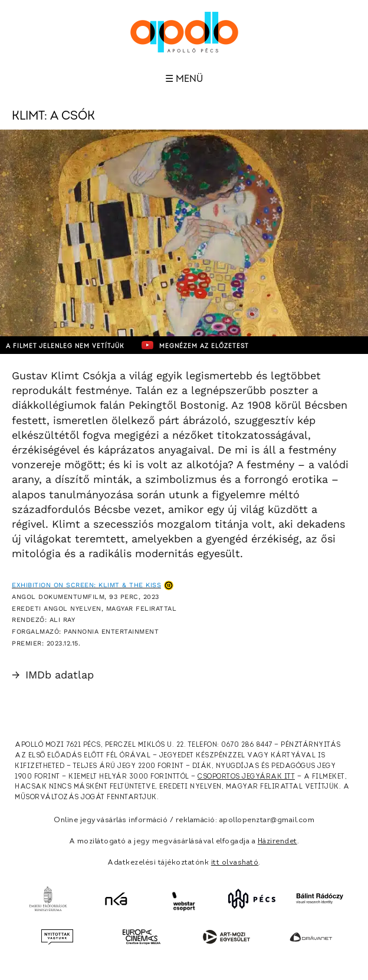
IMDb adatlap (53, 675)
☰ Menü (184, 79)
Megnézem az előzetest (195, 345)
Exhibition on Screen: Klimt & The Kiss (86, 585)
